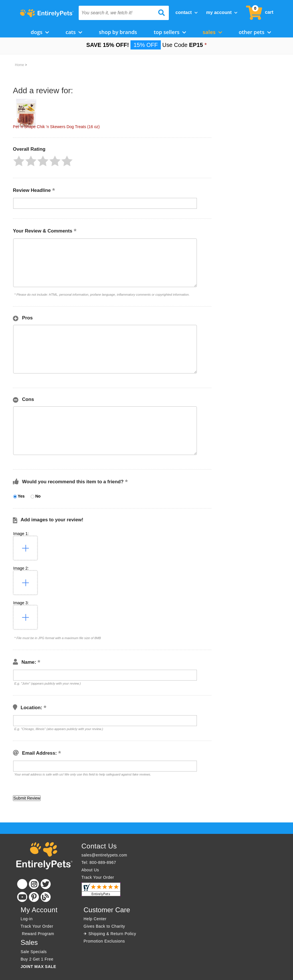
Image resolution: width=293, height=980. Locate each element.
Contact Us (99, 846)
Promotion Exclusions (104, 941)
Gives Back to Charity (104, 926)
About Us (90, 870)
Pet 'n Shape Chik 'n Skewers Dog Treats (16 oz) (56, 127)
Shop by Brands (118, 32)
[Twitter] (46, 884)
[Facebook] (22, 884)
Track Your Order (98, 877)
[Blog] (46, 897)
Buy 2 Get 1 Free (37, 959)
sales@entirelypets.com (104, 855)
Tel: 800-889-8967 (99, 862)
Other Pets (255, 32)
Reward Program (38, 934)
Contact (186, 12)
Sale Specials (34, 952)
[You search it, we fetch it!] (117, 13)
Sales (212, 32)
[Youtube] (22, 897)
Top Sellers (170, 32)
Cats (74, 32)
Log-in (27, 919)
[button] (19, 161)
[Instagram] (34, 884)
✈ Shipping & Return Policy (110, 934)
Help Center (95, 919)
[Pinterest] (34, 897)
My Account (222, 12)
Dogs (40, 32)
